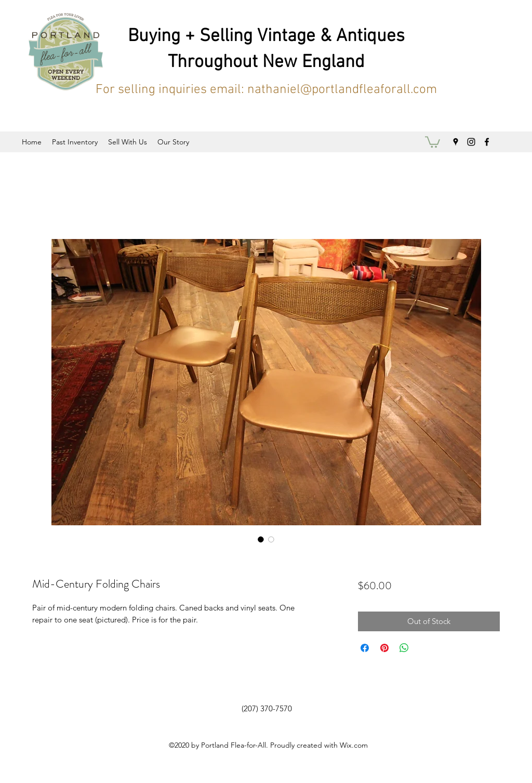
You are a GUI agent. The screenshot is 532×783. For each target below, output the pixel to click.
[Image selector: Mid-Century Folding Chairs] (261, 539)
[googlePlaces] (456, 142)
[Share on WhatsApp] (404, 648)
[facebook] (487, 142)
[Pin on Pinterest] (384, 648)
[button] (433, 141)
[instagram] (471, 142)
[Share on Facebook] (365, 648)
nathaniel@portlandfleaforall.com (342, 90)
